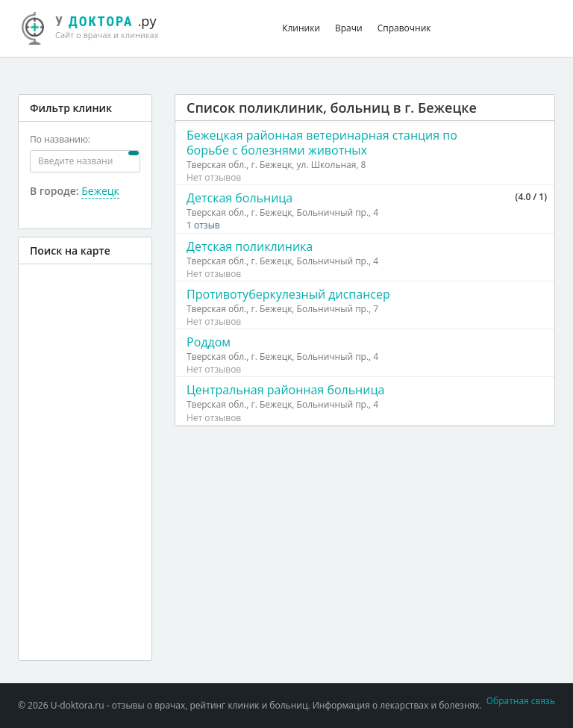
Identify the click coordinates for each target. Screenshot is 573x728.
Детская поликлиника (250, 246)
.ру (98, 26)
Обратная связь (521, 701)
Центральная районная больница (285, 390)
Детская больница (239, 198)
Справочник (404, 28)
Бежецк (100, 191)
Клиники (301, 28)
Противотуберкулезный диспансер (288, 294)
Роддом (209, 342)
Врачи (349, 28)
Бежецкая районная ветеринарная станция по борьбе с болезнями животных (322, 143)
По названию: (60, 139)
